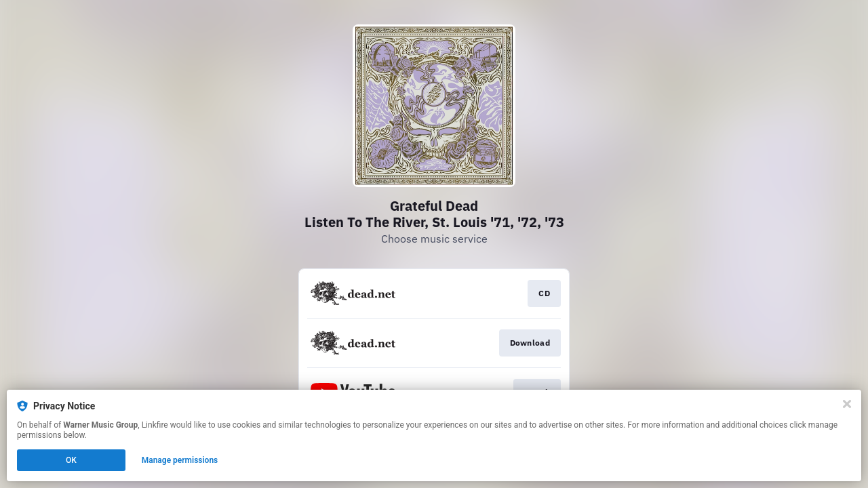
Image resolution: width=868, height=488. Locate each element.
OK (71, 460)
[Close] (847, 404)
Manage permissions (180, 460)
